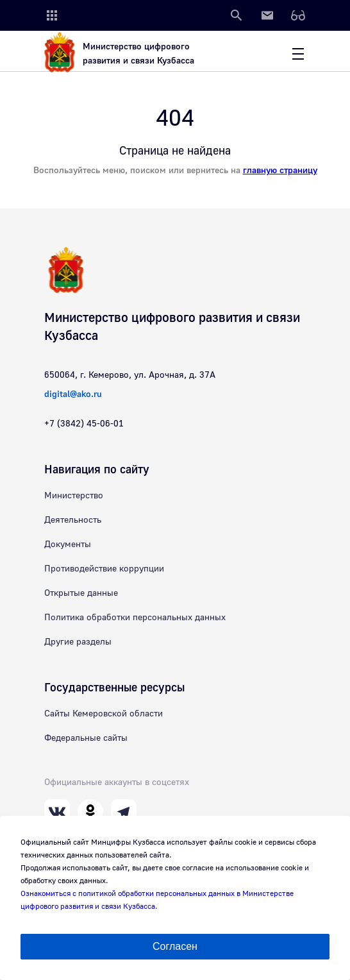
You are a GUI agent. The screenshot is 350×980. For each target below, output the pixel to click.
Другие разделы (78, 642)
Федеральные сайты (86, 738)
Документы (68, 545)
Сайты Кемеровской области (104, 714)
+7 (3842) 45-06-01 (84, 424)
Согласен (175, 946)
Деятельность (73, 520)
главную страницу (280, 171)
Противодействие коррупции (104, 569)
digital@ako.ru (73, 394)
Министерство (74, 496)
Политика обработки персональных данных (135, 618)
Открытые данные (81, 593)
